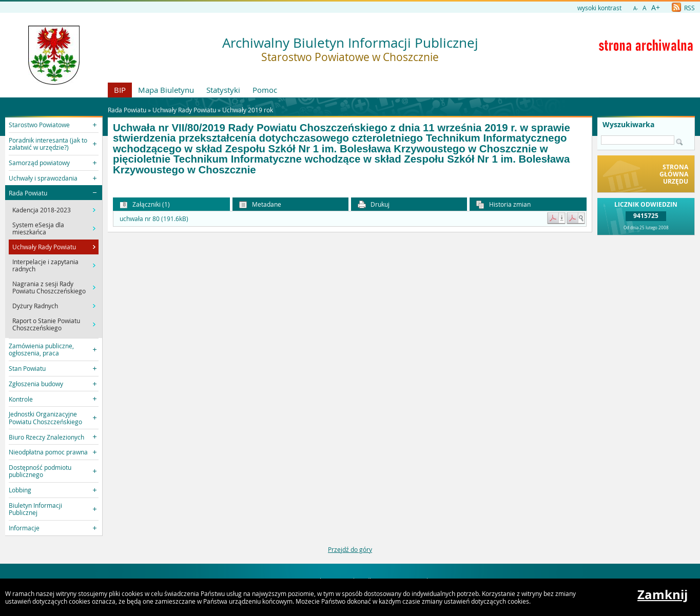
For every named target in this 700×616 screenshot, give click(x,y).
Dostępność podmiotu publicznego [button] (40, 471)
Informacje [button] (24, 528)
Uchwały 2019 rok (248, 110)
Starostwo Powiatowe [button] (39, 125)
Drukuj (374, 204)
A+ (656, 7)
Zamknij (663, 594)
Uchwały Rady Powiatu (184, 110)
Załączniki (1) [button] (145, 204)
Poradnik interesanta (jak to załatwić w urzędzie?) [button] (48, 144)
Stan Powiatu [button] (27, 368)
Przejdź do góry (350, 549)
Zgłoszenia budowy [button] (36, 384)
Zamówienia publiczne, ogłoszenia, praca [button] (41, 349)
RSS (683, 8)
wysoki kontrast (599, 8)
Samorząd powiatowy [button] (39, 163)
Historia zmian (503, 204)
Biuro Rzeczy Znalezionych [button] (46, 437)
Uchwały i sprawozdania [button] (43, 178)
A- (636, 8)
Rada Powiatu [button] (28, 193)
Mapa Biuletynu (166, 90)
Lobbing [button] (20, 490)
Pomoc (265, 90)
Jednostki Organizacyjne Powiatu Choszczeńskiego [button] (45, 418)
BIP (120, 90)
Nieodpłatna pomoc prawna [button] (48, 452)
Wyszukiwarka (628, 125)
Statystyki (223, 90)
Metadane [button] (260, 204)
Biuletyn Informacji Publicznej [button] (35, 509)
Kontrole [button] (21, 399)
